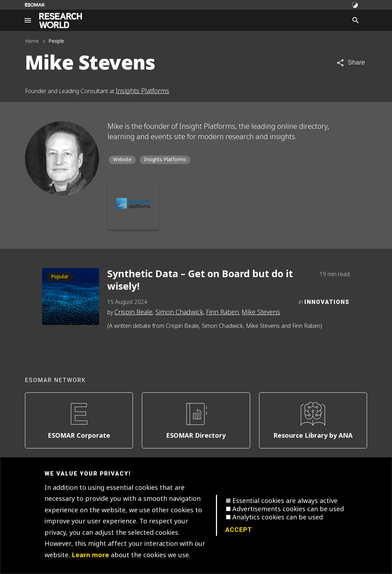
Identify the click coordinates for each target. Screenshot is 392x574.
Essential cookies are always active (285, 501)
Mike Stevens (261, 312)
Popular (60, 277)
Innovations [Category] (327, 302)
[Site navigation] (28, 20)
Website (122, 160)
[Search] (356, 20)
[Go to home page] (61, 21)
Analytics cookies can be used (278, 517)
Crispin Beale (133, 312)
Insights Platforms (143, 91)
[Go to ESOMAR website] (35, 5)
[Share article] (350, 63)
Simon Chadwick (179, 312)
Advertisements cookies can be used (288, 509)
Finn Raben (222, 312)
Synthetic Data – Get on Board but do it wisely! (200, 280)
